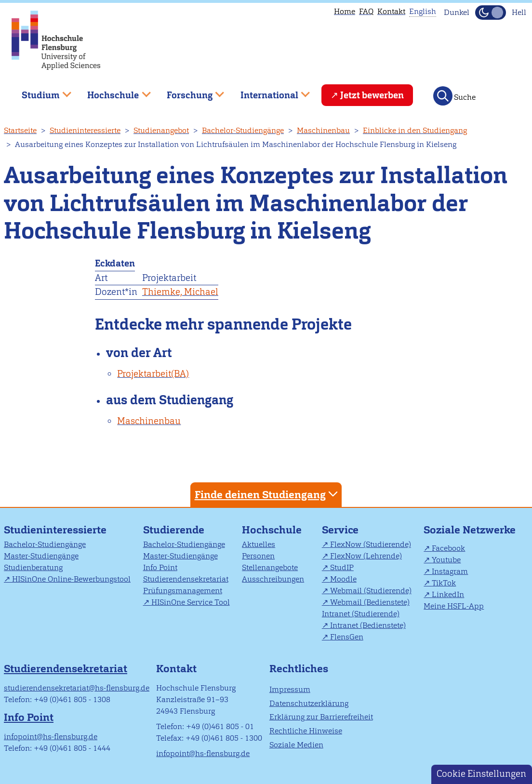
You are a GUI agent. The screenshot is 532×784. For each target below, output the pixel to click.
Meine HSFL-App (454, 606)
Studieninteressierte (85, 130)
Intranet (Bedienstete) (368, 625)
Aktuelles (259, 544)
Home (345, 11)
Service (340, 530)
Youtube (446, 560)
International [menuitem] (268, 91)
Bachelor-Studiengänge (243, 130)
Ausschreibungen (273, 579)
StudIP (342, 567)
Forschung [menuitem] (188, 91)
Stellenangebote (270, 567)
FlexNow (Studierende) (371, 544)
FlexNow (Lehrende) (366, 556)
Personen (258, 556)
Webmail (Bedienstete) (370, 602)
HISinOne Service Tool (191, 602)
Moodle (343, 579)
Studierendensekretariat (186, 579)
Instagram (450, 571)
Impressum (290, 689)
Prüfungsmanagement (183, 591)
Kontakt (391, 11)
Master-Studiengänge (41, 556)
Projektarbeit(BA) (153, 374)
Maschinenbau (323, 130)
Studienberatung (33, 567)
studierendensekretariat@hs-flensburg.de (77, 688)
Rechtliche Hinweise (306, 731)
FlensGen (347, 637)
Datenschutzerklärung (309, 703)
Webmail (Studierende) (371, 591)
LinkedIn (448, 594)
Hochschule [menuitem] (112, 91)
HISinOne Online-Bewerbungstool (71, 579)
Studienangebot (161, 130)
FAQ (366, 11)
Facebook (448, 548)
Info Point (160, 567)
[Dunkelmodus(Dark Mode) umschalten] (491, 13)
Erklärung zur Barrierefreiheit (321, 717)
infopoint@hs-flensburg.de (51, 737)
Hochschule (272, 530)
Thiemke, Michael (180, 292)
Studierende (174, 530)
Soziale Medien (296, 745)
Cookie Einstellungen (481, 774)
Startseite (20, 130)
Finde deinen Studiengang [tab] (267, 494)
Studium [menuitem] (40, 91)
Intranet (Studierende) (361, 614)
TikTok (444, 583)
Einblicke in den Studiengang (415, 130)
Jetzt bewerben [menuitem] (372, 95)
